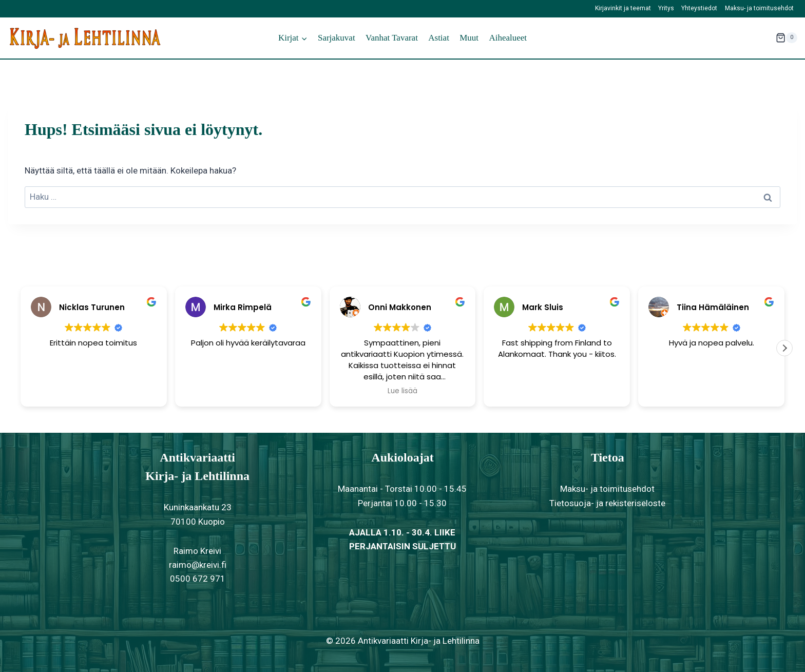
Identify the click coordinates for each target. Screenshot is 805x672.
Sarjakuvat (337, 38)
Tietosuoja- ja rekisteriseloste (607, 503)
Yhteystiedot (699, 8)
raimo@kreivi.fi (198, 565)
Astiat (439, 38)
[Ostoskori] (787, 38)
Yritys (666, 8)
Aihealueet (508, 38)
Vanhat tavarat (392, 38)
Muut (469, 38)
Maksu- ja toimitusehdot (759, 8)
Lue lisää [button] (402, 391)
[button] (784, 348)
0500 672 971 (198, 579)
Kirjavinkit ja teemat (623, 8)
